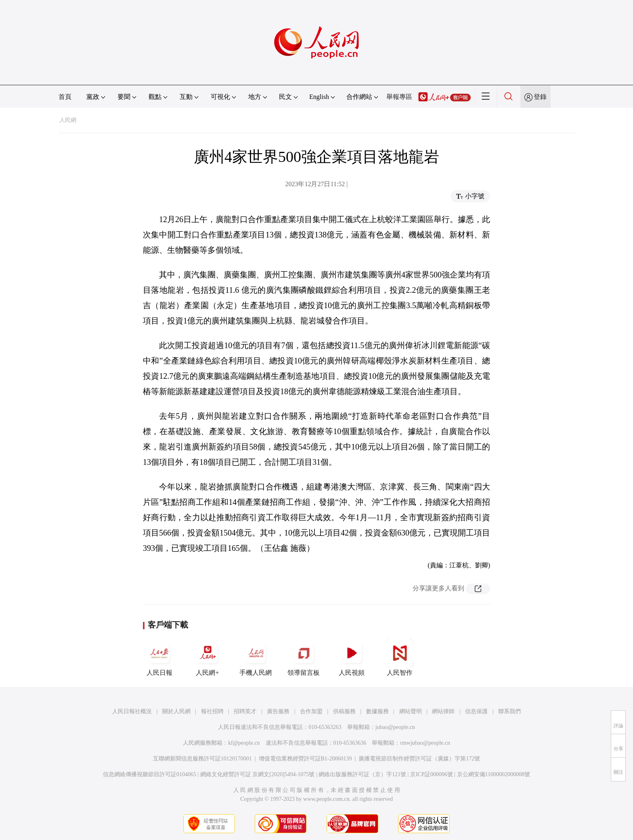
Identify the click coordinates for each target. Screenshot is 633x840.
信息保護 (476, 711)
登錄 (540, 97)
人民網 (68, 120)
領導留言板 (304, 657)
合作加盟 (311, 711)
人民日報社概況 (132, 711)
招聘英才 (245, 711)
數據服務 (377, 711)
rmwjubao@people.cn (425, 743)
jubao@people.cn (395, 727)
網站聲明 (411, 711)
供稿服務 (344, 711)
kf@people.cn (244, 743)
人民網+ (208, 657)
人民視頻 (352, 657)
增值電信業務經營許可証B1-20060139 (305, 759)
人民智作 (400, 657)
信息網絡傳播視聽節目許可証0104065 (150, 774)
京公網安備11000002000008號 (494, 774)
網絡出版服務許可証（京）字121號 (362, 774)
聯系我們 (509, 711)
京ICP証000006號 (432, 774)
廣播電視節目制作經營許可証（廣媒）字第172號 (419, 759)
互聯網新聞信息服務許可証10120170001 (202, 759)
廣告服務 (278, 711)
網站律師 (443, 711)
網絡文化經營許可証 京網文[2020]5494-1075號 (258, 774)
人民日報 (159, 657)
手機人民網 (256, 657)
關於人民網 (176, 711)
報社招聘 (212, 711)
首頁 (65, 97)
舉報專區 (399, 97)
